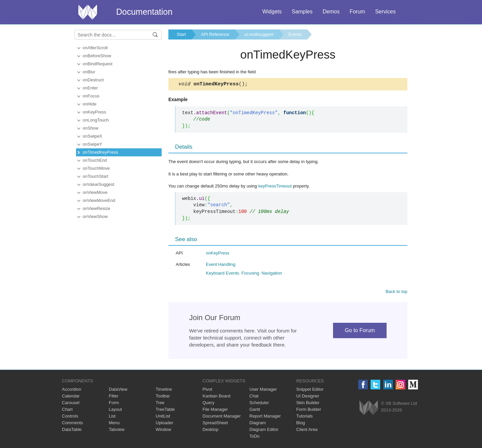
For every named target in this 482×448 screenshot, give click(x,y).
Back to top (396, 292)
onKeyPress (94, 112)
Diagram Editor (264, 430)
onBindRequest (98, 64)
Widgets (272, 12)
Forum (357, 12)
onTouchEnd (95, 160)
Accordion (72, 390)
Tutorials (304, 417)
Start (181, 34)
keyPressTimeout (275, 187)
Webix (369, 409)
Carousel (71, 404)
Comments (72, 424)
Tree (160, 404)
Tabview (117, 430)
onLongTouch (96, 120)
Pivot (207, 390)
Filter (114, 397)
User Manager (263, 390)
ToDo (254, 437)
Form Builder (309, 410)
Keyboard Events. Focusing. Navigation (244, 274)
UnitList (163, 417)
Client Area (307, 430)
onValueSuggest (98, 184)
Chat (254, 397)
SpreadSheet (215, 424)
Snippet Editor (310, 390)
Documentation (144, 12)
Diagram (258, 424)
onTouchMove (96, 168)
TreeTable (165, 410)
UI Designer (308, 397)
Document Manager (222, 417)
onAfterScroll (95, 48)
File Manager (215, 410)
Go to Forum (360, 331)
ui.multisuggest (259, 34)
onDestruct (93, 80)
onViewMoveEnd (99, 200)
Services (385, 12)
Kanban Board (216, 397)
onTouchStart (96, 176)
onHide (90, 104)
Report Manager (265, 417)
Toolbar (163, 397)
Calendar (71, 397)
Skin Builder (308, 404)
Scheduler (259, 404)
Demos (331, 12)
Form (114, 404)
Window (163, 430)
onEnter (90, 88)
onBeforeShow (97, 56)
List (112, 417)
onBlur (89, 72)
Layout (115, 410)
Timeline (164, 390)
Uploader (165, 424)
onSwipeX (93, 136)
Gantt (255, 410)
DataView (118, 390)
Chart (67, 410)
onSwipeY (93, 144)
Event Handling (221, 265)
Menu (114, 424)
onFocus (91, 96)
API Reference (215, 34)
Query (208, 404)
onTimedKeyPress (100, 152)
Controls (70, 417)
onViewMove (95, 192)
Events (295, 34)
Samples (302, 12)
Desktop (211, 430)
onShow (91, 128)
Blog (301, 424)
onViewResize (96, 208)
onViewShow (95, 216)
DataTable (72, 430)
